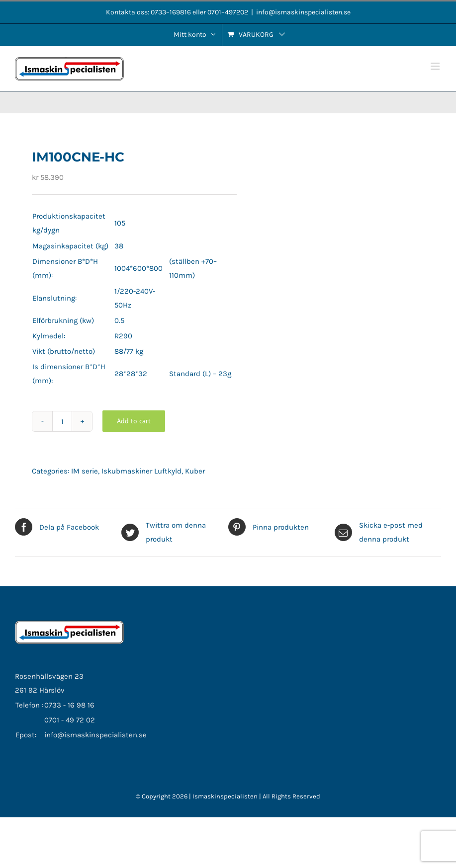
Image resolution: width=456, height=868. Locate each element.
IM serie (85, 471)
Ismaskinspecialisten (226, 796)
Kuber (195, 471)
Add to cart (134, 421)
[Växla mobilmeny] (436, 66)
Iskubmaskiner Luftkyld (141, 471)
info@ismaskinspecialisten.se (303, 12)
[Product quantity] (62, 421)
